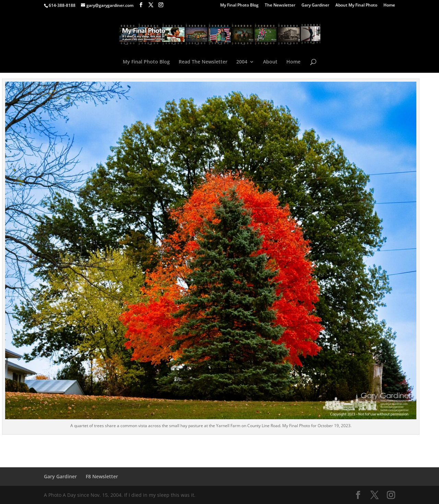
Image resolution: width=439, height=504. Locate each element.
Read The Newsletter (203, 62)
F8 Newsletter (102, 476)
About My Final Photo (356, 5)
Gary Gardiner (315, 5)
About (270, 62)
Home (389, 5)
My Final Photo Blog (239, 5)
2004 (242, 62)
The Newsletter (280, 5)
